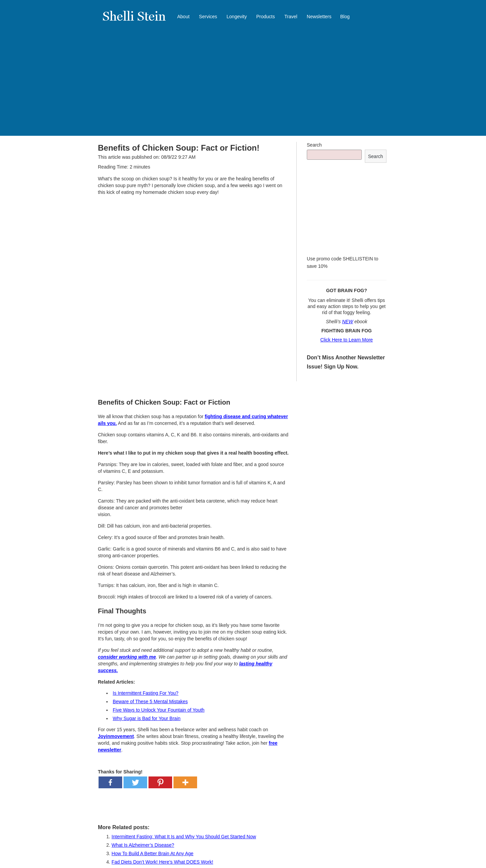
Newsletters (319, 17)
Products (265, 17)
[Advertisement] (243, 85)
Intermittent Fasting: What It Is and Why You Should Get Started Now (184, 837)
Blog (345, 17)
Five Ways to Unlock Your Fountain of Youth (159, 710)
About (183, 17)
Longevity (237, 17)
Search (314, 145)
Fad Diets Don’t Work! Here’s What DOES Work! (163, 862)
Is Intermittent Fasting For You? (146, 693)
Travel (291, 17)
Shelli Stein (138, 20)
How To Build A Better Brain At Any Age (153, 853)
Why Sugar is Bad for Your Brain (147, 718)
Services (208, 17)
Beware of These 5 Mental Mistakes (150, 701)
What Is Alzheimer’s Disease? (143, 845)
